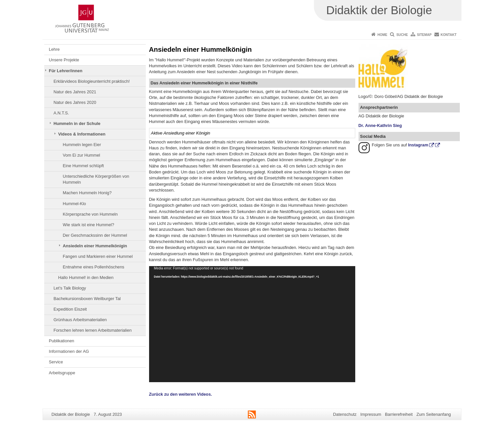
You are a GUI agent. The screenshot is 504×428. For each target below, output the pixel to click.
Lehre (54, 49)
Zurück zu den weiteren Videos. (181, 394)
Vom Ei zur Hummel (81, 155)
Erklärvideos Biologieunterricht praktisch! (92, 81)
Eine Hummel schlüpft (83, 166)
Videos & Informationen (82, 134)
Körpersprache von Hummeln (90, 214)
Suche (402, 35)
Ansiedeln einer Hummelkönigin (95, 246)
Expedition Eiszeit (70, 309)
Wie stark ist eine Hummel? (88, 225)
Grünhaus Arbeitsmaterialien (80, 320)
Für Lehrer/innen (66, 71)
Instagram (418, 145)
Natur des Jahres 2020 (75, 102)
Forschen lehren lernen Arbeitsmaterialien (93, 330)
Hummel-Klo (74, 204)
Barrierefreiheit (399, 414)
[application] (252, 324)
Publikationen (62, 341)
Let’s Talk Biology (70, 288)
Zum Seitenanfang (434, 414)
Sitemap (424, 35)
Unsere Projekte (64, 60)
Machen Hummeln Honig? (87, 193)
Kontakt (449, 35)
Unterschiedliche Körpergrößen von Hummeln (96, 179)
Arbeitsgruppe (62, 373)
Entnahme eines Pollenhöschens (93, 267)
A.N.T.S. (61, 113)
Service (56, 362)
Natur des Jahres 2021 (75, 92)
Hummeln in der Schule (77, 123)
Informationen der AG (69, 351)
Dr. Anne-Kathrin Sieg (380, 125)
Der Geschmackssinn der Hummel (95, 235)
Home (382, 35)
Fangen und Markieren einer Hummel (98, 256)
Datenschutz (345, 414)
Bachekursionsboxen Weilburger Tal (87, 299)
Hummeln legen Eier (82, 145)
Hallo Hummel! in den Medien (86, 277)
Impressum (371, 414)
